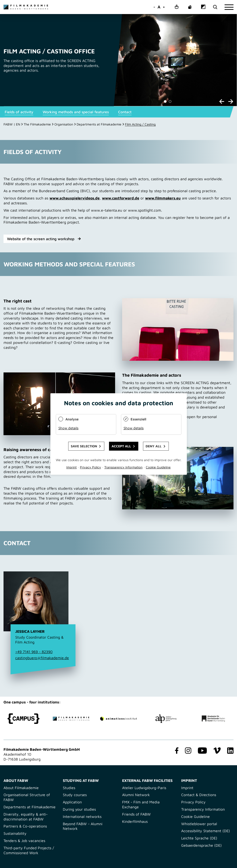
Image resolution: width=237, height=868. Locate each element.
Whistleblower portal (199, 824)
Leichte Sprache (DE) (199, 838)
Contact (125, 112)
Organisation (64, 124)
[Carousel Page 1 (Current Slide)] (165, 101)
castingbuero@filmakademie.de (42, 658)
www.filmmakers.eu (163, 198)
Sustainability (15, 833)
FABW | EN (12, 124)
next (231, 101)
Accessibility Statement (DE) (206, 831)
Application (72, 802)
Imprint (187, 788)
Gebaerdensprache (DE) (201, 845)
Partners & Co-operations (25, 826)
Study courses (75, 795)
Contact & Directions (199, 795)
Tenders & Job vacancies (24, 841)
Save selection (84, 446)
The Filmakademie (37, 124)
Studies (69, 788)
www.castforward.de (121, 198)
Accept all (121, 446)
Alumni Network (136, 795)
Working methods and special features (76, 112)
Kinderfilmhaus (135, 821)
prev (222, 101)
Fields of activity (19, 112)
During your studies (79, 809)
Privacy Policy (193, 802)
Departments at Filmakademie (99, 124)
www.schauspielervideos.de (75, 198)
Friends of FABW (136, 814)
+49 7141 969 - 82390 (34, 652)
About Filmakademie (21, 788)
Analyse (72, 419)
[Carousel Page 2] (170, 101)
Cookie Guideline (196, 817)
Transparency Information (203, 809)
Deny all (154, 446)
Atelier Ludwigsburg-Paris (144, 788)
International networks (82, 817)
